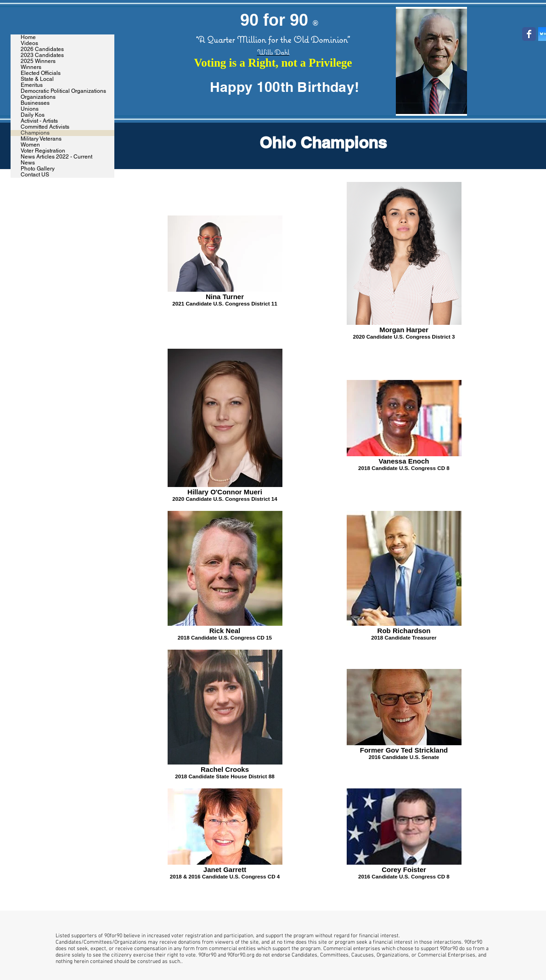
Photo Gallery (38, 169)
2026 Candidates (42, 49)
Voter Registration (43, 151)
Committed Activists (45, 127)
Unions (30, 109)
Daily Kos (33, 115)
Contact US (35, 175)
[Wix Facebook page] (529, 34)
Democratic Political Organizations (63, 91)
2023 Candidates (42, 55)
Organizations (38, 97)
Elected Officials (41, 73)
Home (28, 37)
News (28, 163)
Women (30, 145)
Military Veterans (41, 139)
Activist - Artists (39, 121)
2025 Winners (38, 61)
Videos (29, 43)
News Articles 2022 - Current (56, 157)
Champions (35, 133)
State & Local (37, 79)
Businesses (35, 103)
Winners (31, 67)
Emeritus (32, 85)
